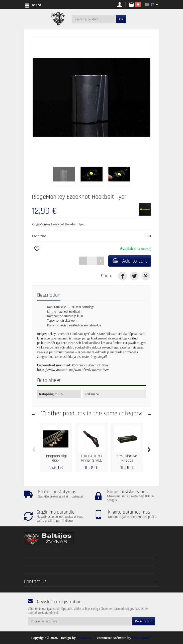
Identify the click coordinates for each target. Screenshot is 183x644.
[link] (122, 276)
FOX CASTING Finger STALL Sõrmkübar (92, 461)
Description (49, 295)
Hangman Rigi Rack (56, 458)
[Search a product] (94, 19)
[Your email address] (80, 621)
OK (121, 19)
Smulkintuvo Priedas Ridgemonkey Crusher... (127, 463)
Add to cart (130, 261)
